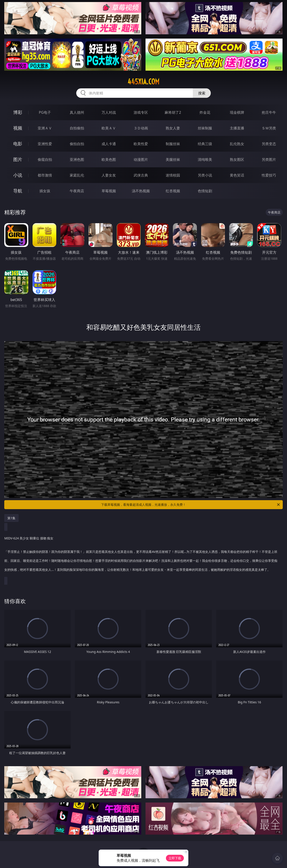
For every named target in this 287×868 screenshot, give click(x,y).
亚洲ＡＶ (45, 128)
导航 (18, 191)
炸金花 (205, 112)
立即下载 (175, 858)
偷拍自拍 (77, 144)
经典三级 (205, 144)
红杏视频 (173, 191)
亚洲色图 (77, 159)
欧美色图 (109, 159)
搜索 (202, 93)
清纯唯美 (205, 159)
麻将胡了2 (173, 112)
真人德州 (77, 112)
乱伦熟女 (237, 144)
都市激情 (45, 175)
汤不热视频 (141, 191)
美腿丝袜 (173, 159)
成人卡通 (109, 144)
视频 (18, 128)
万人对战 (109, 112)
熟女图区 (237, 159)
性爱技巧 (269, 175)
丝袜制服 (205, 128)
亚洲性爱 (45, 144)
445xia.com (143, 82)
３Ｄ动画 (141, 128)
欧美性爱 (141, 144)
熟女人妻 (173, 128)
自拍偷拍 (77, 128)
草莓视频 (109, 191)
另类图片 (269, 159)
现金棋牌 (237, 112)
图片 (18, 159)
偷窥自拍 (45, 159)
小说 (18, 175)
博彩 (18, 112)
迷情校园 (173, 175)
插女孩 (45, 191)
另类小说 (205, 175)
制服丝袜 (173, 144)
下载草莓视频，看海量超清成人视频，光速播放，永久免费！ (191, 505)
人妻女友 (109, 175)
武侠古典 (141, 175)
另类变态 (269, 144)
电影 (18, 144)
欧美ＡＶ (109, 128)
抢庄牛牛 (269, 112)
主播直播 (237, 128)
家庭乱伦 (77, 175)
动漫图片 (141, 159)
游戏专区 (141, 112)
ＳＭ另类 (269, 128)
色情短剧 (205, 191)
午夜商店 (77, 191)
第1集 (11, 518)
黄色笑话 (237, 175)
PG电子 (45, 112)
